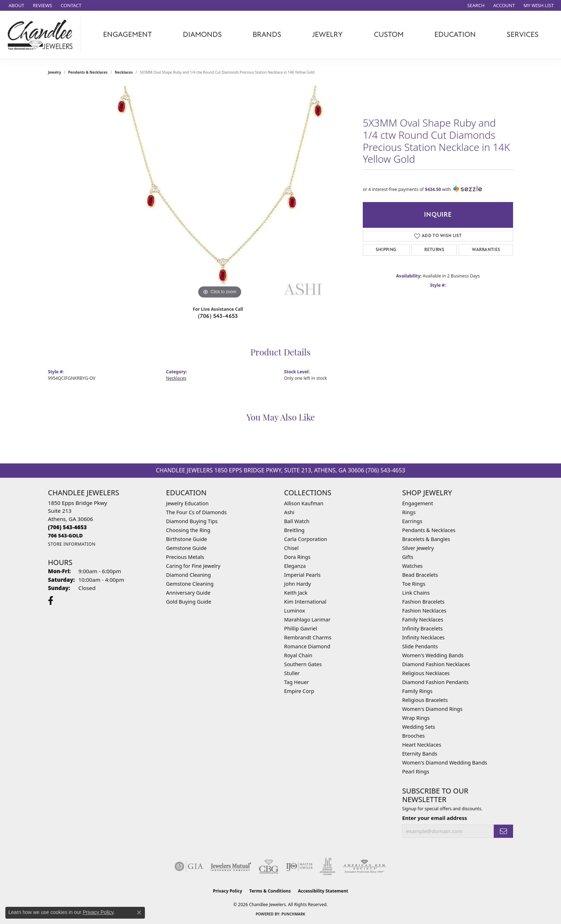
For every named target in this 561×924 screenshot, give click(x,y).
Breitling (294, 530)
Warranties (486, 250)
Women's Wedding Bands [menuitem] (433, 655)
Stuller (292, 673)
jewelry (55, 72)
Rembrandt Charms (308, 637)
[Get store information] (72, 544)
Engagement (128, 35)
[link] (16, 5)
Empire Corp (299, 691)
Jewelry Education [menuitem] (187, 503)
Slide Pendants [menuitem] (420, 646)
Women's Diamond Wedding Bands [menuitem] (445, 763)
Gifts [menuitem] (408, 557)
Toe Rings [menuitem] (414, 584)
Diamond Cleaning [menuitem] (188, 575)
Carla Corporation (306, 539)
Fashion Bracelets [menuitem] (423, 602)
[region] (220, 193)
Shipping (386, 250)
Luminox (295, 611)
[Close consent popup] (139, 913)
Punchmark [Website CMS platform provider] (294, 914)
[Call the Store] (67, 527)
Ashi (289, 512)
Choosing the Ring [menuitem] (188, 530)
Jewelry (327, 35)
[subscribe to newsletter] (503, 831)
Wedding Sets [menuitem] (419, 727)
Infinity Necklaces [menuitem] (423, 637)
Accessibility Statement (323, 891)
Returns (434, 250)
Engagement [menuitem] (418, 503)
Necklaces (124, 72)
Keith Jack (296, 593)
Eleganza (295, 566)
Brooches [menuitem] (413, 736)
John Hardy (297, 584)
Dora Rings (297, 557)
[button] (475, 5)
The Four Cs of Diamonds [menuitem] (196, 512)
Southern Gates (303, 664)
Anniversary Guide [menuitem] (188, 593)
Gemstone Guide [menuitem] (186, 548)
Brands (267, 35)
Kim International (305, 602)
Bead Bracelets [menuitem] (420, 575)
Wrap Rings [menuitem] (416, 718)
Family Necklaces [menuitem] (423, 620)
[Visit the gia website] (189, 866)
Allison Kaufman (304, 503)
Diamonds (202, 35)
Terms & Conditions (270, 891)
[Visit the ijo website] (299, 866)
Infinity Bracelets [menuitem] (422, 628)
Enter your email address (435, 818)
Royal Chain (298, 655)
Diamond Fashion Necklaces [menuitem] (436, 664)
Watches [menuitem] (412, 566)
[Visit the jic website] (328, 866)
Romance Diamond (307, 646)
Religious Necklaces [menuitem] (426, 673)
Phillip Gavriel (301, 628)
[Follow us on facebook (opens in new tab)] (51, 601)
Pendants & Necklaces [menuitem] (429, 530)
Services (523, 35)
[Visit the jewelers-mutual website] (231, 866)
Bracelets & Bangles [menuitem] (426, 539)
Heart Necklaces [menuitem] (422, 745)
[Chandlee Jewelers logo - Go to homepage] (42, 35)
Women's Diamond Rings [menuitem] (432, 709)
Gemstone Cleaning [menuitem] (190, 584)
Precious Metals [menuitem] (185, 557)
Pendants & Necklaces (88, 72)
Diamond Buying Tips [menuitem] (192, 521)
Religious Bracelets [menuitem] (425, 700)
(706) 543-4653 (218, 316)
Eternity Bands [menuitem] (420, 754)
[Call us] (65, 535)
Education (455, 35)
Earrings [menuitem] (412, 521)
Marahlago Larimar (307, 620)
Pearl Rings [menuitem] (416, 771)
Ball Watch (297, 521)
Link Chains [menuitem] (416, 593)
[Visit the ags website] (364, 866)
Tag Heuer (296, 682)
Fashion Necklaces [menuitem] (424, 611)
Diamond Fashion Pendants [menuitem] (435, 682)
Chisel (291, 548)
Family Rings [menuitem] (417, 691)
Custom (389, 35)
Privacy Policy (228, 891)
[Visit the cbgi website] (269, 866)
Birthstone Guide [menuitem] (187, 539)
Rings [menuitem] (409, 512)
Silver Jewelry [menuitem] (418, 548)
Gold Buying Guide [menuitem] (189, 602)
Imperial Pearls (302, 575)
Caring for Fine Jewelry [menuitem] (193, 566)
